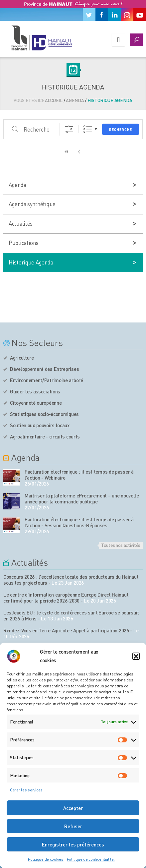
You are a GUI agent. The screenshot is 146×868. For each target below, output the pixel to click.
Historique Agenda (31, 262)
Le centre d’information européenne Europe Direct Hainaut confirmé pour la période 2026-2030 (66, 598)
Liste (88, 129)
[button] (136, 656)
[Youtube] (140, 15)
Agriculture (22, 358)
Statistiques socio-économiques (44, 414)
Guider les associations (35, 391)
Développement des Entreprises (44, 369)
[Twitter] (89, 15)
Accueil (54, 100)
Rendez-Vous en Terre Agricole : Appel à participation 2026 (66, 630)
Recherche (121, 130)
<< (67, 152)
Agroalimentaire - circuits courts (45, 436)
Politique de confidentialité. (91, 859)
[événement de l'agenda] (11, 477)
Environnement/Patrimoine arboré (47, 380)
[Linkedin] (114, 15)
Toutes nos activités (121, 545)
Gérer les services (26, 790)
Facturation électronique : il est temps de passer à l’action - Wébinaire (79, 475)
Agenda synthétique (32, 204)
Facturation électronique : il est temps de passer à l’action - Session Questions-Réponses (79, 522)
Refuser (73, 826)
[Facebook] (102, 15)
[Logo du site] (42, 38)
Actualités (21, 223)
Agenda (75, 100)
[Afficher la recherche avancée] (69, 129)
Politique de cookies (46, 859)
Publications (24, 243)
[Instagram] (127, 15)
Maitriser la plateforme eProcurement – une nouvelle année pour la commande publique (82, 498)
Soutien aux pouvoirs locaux (40, 425)
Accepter (73, 808)
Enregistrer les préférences (73, 844)
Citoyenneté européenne (36, 403)
